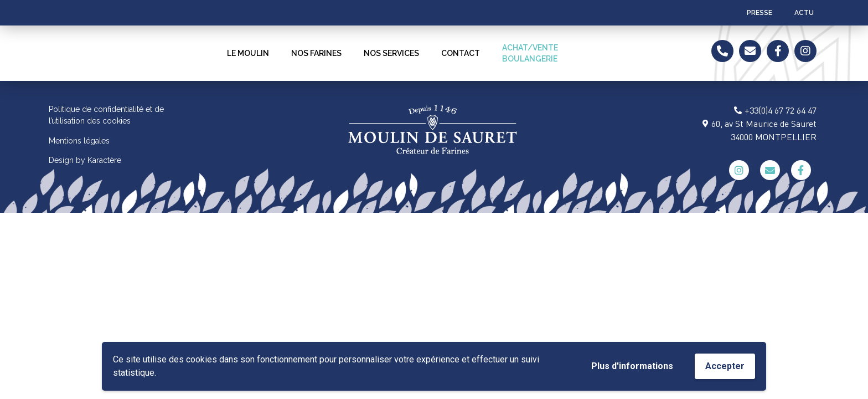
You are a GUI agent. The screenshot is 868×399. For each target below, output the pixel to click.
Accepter (725, 366)
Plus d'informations (632, 366)
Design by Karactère (85, 160)
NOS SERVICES (391, 53)
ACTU (804, 13)
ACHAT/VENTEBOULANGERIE (530, 53)
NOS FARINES (316, 53)
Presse (759, 13)
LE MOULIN (248, 53)
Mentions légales (79, 141)
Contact (461, 53)
